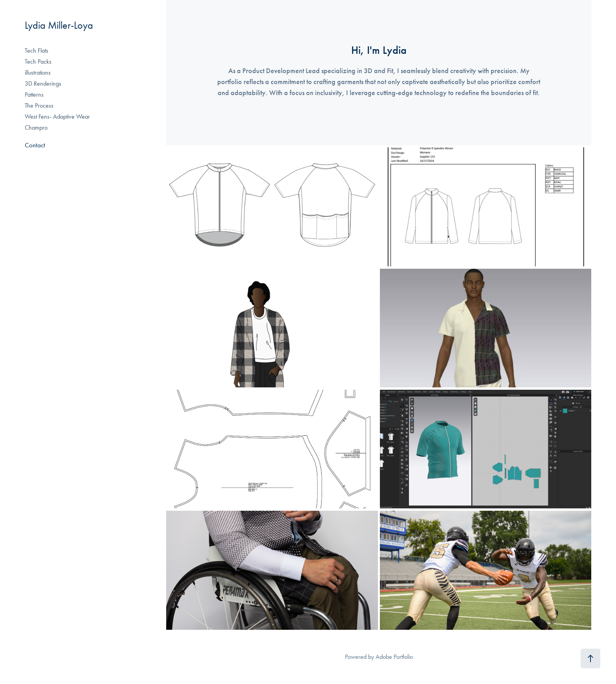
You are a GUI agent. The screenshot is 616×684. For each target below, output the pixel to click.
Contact (35, 145)
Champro (36, 127)
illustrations (38, 72)
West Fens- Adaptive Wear (57, 116)
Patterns (34, 94)
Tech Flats (37, 50)
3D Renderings (43, 83)
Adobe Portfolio (394, 657)
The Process (39, 105)
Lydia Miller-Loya (59, 25)
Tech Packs (38, 61)
